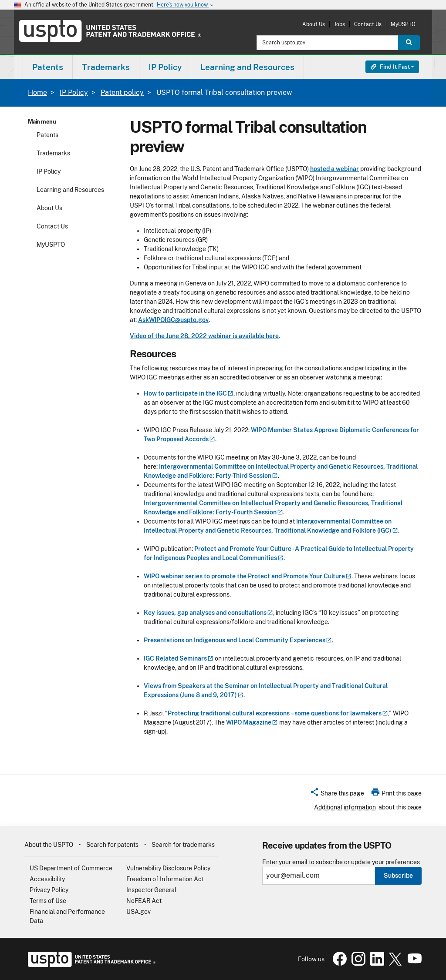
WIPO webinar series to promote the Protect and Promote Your (248, 576)
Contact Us (368, 24)
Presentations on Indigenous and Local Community (238, 640)
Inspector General (151, 890)
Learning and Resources (70, 190)
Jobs (340, 24)
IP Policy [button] (165, 67)
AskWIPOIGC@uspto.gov (173, 320)
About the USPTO (49, 845)
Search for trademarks (183, 845)
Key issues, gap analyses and (208, 613)
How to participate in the (189, 393)
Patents (47, 135)
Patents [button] (48, 67)
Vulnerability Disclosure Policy (168, 868)
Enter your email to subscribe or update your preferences (341, 862)
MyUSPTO (403, 24)
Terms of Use (48, 901)
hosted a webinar (334, 169)
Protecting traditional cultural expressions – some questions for (278, 713)
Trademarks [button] (106, 67)
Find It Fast (390, 67)
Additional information (345, 807)
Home (37, 92)
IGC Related (179, 658)
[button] (337, 795)
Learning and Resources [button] (247, 67)
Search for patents (112, 845)
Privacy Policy (49, 890)
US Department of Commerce (71, 868)
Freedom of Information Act (165, 879)
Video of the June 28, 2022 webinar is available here (204, 336)
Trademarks (53, 153)
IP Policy (74, 92)
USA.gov (139, 912)
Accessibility (47, 879)
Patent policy (122, 92)
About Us (314, 24)
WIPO (252, 722)
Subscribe (398, 876)
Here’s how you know (186, 5)
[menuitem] (48, 67)
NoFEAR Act (144, 901)
